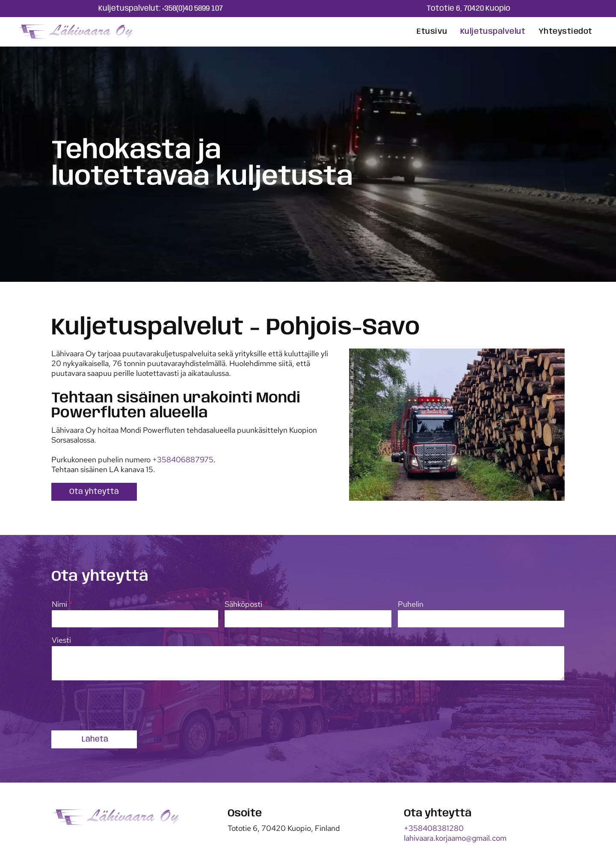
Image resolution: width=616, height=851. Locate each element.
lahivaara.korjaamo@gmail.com (455, 838)
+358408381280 (434, 828)
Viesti (61, 640)
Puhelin (411, 604)
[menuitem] (432, 32)
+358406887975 (183, 459)
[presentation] (117, 705)
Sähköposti (243, 604)
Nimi (59, 604)
